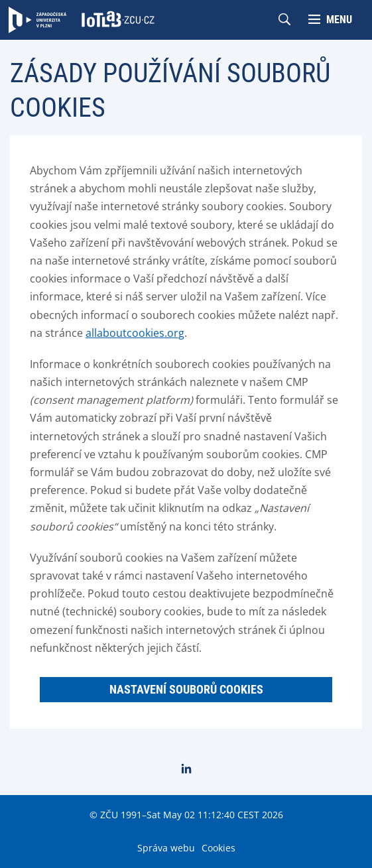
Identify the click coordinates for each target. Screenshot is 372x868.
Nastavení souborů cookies (186, 689)
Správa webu (166, 848)
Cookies (218, 848)
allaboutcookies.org (135, 333)
